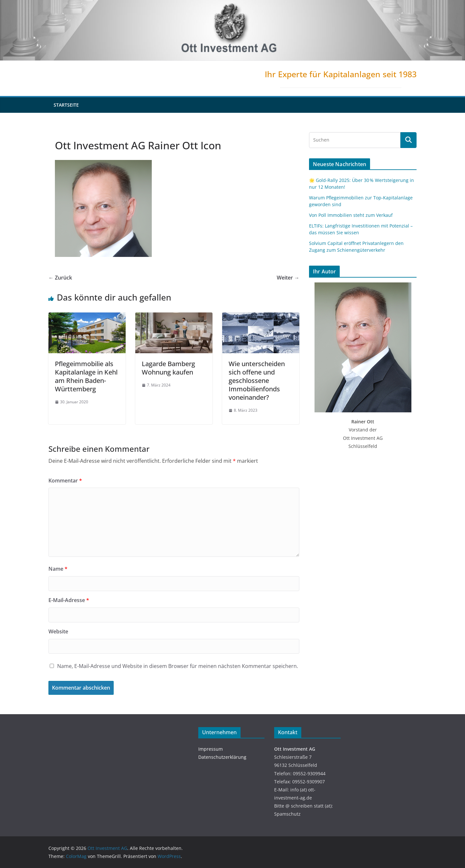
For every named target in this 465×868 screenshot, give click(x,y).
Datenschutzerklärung (222, 757)
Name (58, 569)
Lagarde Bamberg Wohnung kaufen (168, 368)
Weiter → (288, 278)
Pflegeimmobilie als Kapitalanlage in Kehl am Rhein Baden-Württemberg (86, 376)
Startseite (66, 105)
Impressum (211, 749)
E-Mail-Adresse (69, 600)
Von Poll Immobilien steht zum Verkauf (351, 215)
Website (58, 631)
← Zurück (60, 278)
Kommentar (65, 481)
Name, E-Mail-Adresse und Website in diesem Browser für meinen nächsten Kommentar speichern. (178, 666)
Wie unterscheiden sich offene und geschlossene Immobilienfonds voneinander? (257, 381)
